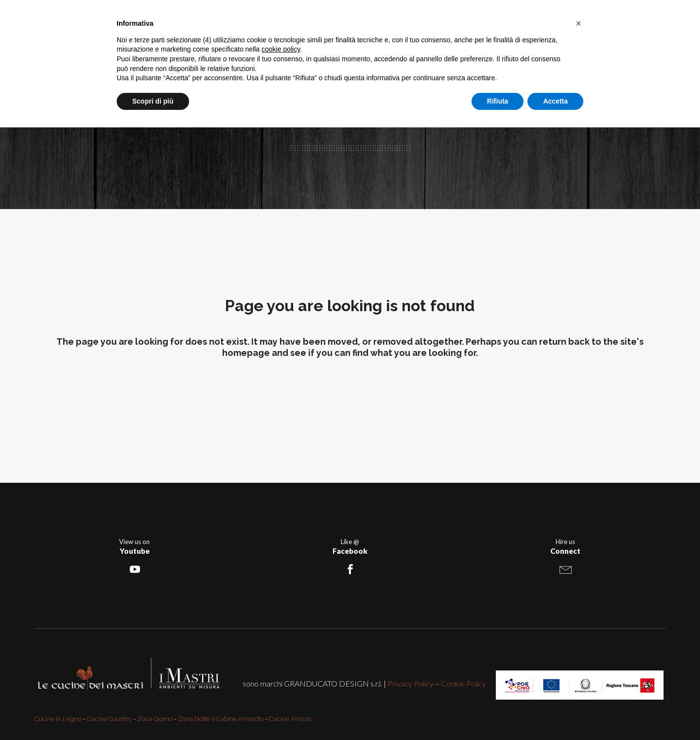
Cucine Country (109, 719)
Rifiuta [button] (498, 101)
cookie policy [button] (281, 49)
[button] (578, 23)
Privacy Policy (411, 683)
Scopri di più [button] (153, 101)
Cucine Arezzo (290, 719)
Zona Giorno (155, 719)
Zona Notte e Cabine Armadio (221, 719)
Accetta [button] (555, 101)
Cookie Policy (464, 683)
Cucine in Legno (58, 719)
